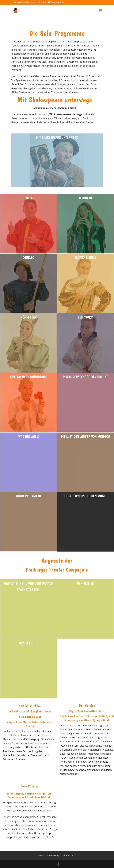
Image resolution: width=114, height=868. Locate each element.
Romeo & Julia (85, 258)
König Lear (29, 317)
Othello (29, 258)
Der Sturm (85, 317)
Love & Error (29, 643)
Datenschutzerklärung (48, 855)
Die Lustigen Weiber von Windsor (85, 436)
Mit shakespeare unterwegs (57, 137)
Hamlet (29, 198)
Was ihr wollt (29, 436)
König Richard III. (29, 496)
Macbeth (85, 198)
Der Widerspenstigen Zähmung (85, 377)
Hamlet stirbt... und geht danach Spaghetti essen (29, 586)
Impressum (68, 855)
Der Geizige (85, 583)
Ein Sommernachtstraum (29, 377)
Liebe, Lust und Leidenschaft (85, 496)
